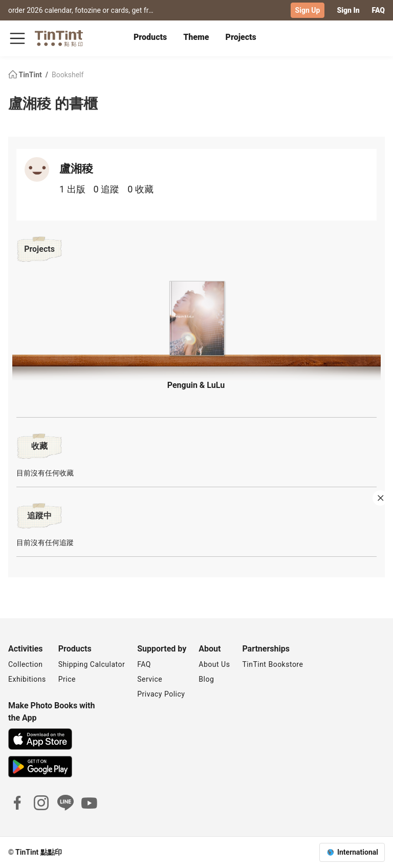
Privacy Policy (161, 694)
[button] (196, 319)
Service (150, 679)
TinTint (26, 75)
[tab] (150, 38)
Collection (25, 664)
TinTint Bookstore (272, 664)
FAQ (378, 10)
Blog (206, 679)
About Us (214, 664)
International (358, 852)
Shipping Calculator (92, 664)
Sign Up (308, 10)
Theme (196, 37)
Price (67, 679)
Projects (241, 37)
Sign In (348, 10)
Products (150, 37)
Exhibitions (27, 679)
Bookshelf (68, 75)
